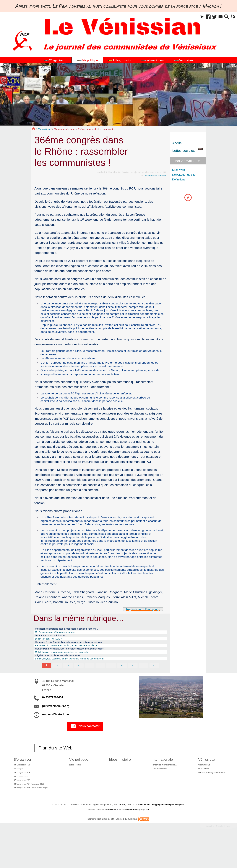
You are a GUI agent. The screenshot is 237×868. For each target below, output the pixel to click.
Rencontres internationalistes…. (163, 791)
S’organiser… (23, 785)
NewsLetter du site (186, 175)
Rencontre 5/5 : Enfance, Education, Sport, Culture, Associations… (75, 668)
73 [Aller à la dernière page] (155, 691)
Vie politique (44, 129)
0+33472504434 (53, 723)
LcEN (121, 835)
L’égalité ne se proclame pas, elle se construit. (63, 680)
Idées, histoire (119, 785)
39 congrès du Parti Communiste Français (32, 818)
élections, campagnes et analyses (211, 800)
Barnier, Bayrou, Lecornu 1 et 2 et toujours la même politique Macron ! (77, 684)
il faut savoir (143, 835)
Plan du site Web (57, 774)
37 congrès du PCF (21, 809)
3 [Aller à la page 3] (68, 691)
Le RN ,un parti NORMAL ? (51, 660)
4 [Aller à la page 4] (79, 691)
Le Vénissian (201, 796)
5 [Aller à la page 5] (89, 691)
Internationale (159, 785)
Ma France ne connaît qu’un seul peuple (59, 652)
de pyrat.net (111, 840)
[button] (193, 17)
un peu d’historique (55, 740)
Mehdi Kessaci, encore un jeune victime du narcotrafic (67, 676)
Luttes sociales (77, 791)
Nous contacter (85, 752)
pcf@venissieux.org (56, 731)
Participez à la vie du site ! (217, 857)
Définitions (180, 181)
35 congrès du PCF (21, 800)
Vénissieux (204, 785)
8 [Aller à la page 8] (122, 691)
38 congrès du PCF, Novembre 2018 (30, 814)
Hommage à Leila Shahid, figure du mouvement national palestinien (75, 664)
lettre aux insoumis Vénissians (53, 656)
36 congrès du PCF (21, 805)
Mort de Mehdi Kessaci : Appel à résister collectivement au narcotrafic (76, 672)
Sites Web (180, 170)
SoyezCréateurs (132, 840)
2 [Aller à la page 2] (57, 691)
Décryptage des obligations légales (168, 835)
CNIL (113, 835)
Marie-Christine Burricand (154, 176)
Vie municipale (202, 791)
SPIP (149, 840)
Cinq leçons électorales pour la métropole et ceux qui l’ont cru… (73, 648)
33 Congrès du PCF (22, 791)
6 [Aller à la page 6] (100, 691)
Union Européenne (157, 796)
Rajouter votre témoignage (141, 628)
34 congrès (17, 795)
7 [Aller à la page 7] (111, 691)
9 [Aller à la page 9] (133, 691)
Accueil (178, 143)
